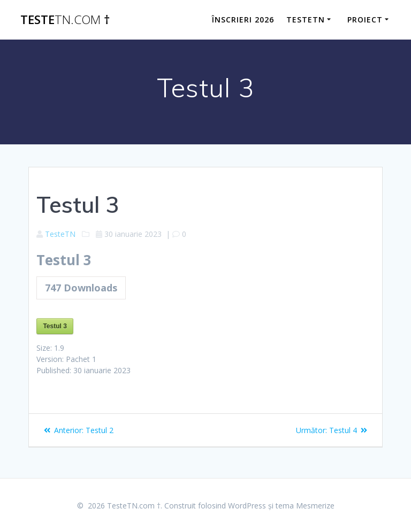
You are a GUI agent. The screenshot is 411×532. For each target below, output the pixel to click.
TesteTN (60, 234)
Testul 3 (55, 326)
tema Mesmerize (305, 506)
